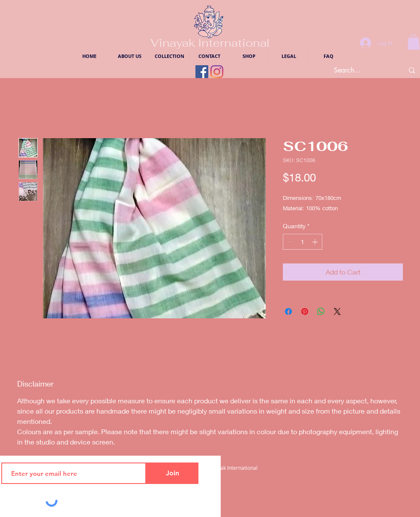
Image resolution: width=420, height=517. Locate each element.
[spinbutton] (303, 242)
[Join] (172, 473)
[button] (414, 42)
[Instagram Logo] (217, 72)
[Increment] (316, 242)
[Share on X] (337, 311)
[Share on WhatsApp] (321, 311)
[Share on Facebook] (288, 311)
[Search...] (360, 70)
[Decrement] (289, 242)
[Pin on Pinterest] (305, 311)
